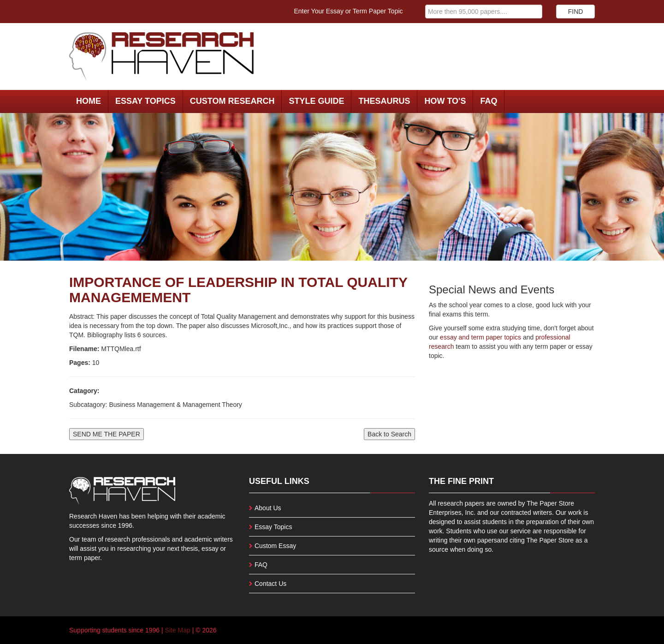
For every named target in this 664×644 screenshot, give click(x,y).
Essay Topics (145, 101)
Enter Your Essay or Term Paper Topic (349, 11)
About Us (268, 508)
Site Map (178, 630)
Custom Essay (275, 546)
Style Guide (316, 101)
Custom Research (232, 101)
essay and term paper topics (480, 337)
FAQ (489, 101)
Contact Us (270, 584)
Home (89, 101)
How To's (445, 101)
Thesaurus (384, 101)
